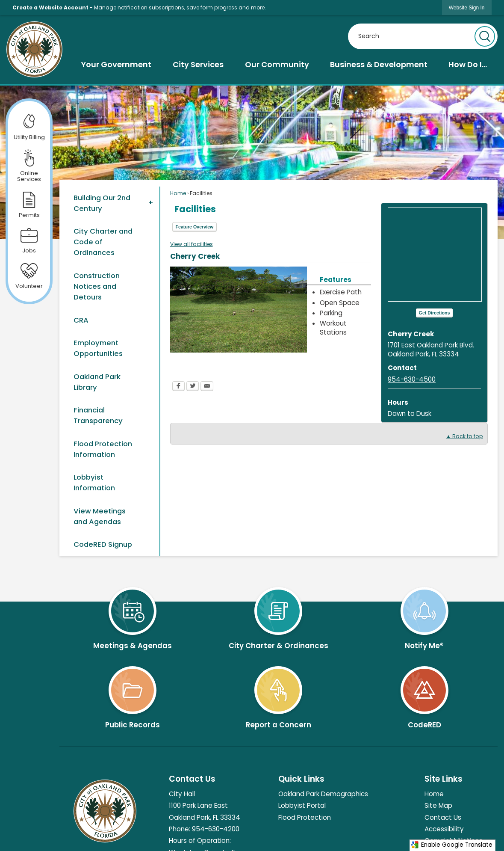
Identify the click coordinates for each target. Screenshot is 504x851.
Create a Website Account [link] (50, 7)
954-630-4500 (412, 379)
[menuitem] (116, 65)
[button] (485, 36)
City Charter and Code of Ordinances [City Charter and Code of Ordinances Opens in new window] (103, 242)
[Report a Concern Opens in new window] (279, 694)
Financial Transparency (98, 415)
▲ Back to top (464, 436)
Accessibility (444, 829)
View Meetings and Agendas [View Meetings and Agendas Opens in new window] (100, 516)
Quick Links (301, 779)
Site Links (444, 779)
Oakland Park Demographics (323, 794)
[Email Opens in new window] (207, 387)
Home (178, 193)
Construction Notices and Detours (97, 286)
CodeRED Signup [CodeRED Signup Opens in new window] (103, 544)
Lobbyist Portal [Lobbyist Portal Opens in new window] (302, 805)
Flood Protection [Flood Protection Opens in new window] (305, 817)
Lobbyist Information (94, 482)
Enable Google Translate (452, 845)
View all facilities (192, 244)
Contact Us (443, 817)
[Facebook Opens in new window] (178, 387)
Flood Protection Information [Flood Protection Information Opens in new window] (103, 449)
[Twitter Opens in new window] (193, 387)
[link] (467, 7)
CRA (81, 320)
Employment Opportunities (98, 348)
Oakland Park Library (97, 382)
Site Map (438, 805)
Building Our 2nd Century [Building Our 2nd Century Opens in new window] (102, 203)
